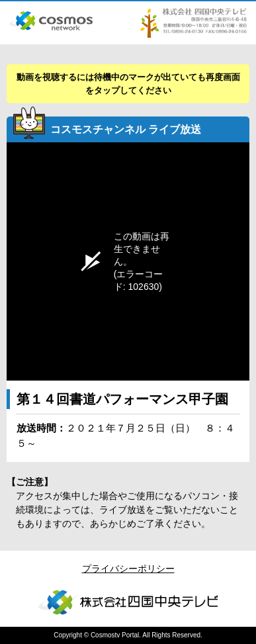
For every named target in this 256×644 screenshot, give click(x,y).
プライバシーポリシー (128, 569)
